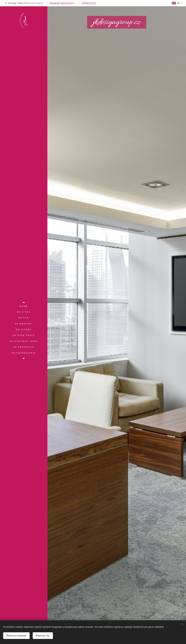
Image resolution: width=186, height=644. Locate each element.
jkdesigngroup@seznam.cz (62, 3)
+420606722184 (88, 3)
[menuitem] (24, 306)
